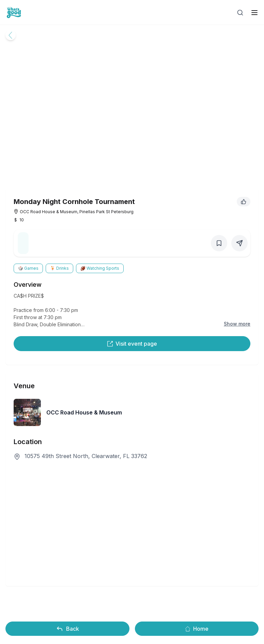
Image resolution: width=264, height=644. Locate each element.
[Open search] (240, 13)
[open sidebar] (254, 13)
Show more (237, 324)
